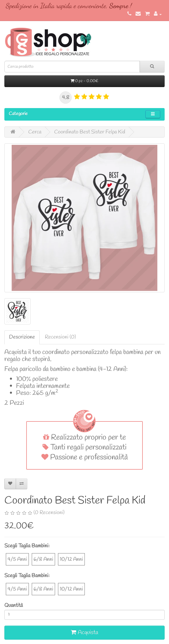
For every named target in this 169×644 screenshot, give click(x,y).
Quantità (14, 605)
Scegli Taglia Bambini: (27, 546)
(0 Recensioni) (49, 513)
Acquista (85, 632)
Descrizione (22, 337)
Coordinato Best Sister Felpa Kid (90, 132)
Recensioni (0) (60, 337)
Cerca (35, 132)
